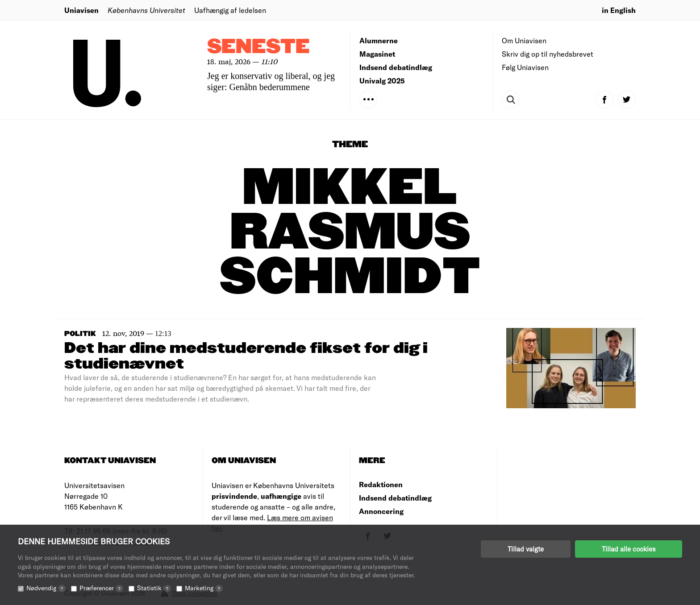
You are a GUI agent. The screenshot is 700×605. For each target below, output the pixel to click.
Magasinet (377, 54)
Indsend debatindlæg (396, 67)
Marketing (204, 588)
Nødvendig (46, 588)
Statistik (154, 588)
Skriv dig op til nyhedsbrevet (548, 54)
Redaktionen (381, 484)
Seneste (258, 47)
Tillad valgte (526, 549)
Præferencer (101, 588)
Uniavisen (81, 10)
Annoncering (381, 511)
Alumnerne (379, 40)
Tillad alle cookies (629, 549)
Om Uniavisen (524, 40)
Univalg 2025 (382, 81)
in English (619, 10)
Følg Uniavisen (525, 67)
